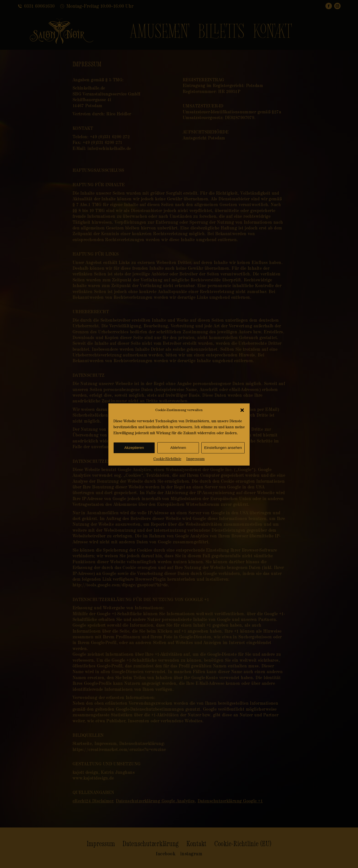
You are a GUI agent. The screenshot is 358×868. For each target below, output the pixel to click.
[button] (242, 420)
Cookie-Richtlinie (167, 468)
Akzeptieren (134, 457)
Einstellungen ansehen (223, 457)
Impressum (195, 468)
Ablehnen (178, 457)
